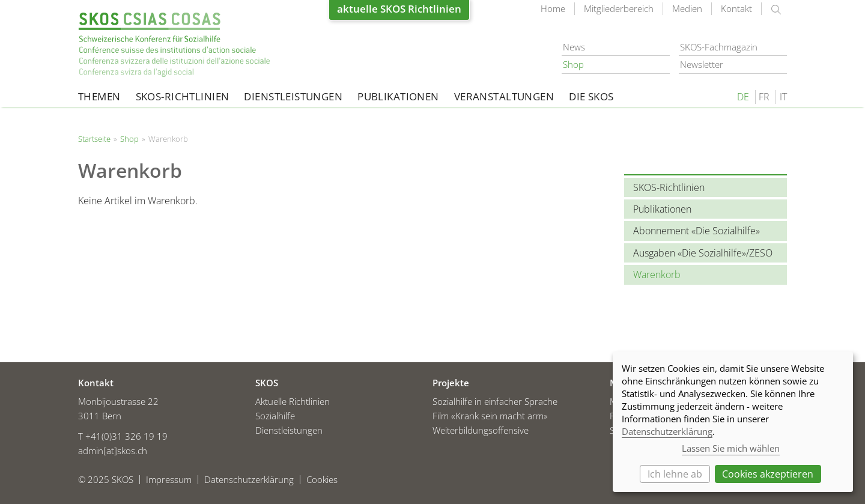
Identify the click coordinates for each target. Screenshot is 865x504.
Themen (99, 96)
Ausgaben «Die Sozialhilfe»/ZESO (703, 253)
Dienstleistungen (293, 96)
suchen (776, 10)
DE (743, 97)
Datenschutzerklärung (249, 480)
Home (553, 8)
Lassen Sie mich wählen (731, 448)
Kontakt (736, 8)
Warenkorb (657, 275)
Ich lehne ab (675, 474)
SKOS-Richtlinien (183, 96)
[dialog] (733, 422)
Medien (687, 8)
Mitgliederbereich (619, 8)
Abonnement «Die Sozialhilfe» (697, 231)
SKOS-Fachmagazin (719, 47)
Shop (573, 64)
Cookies (322, 480)
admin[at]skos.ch (113, 451)
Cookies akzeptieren (768, 474)
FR (764, 97)
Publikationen (398, 96)
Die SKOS (591, 96)
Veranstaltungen (504, 96)
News (574, 47)
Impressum (169, 480)
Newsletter (702, 64)
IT (783, 97)
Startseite (174, 45)
